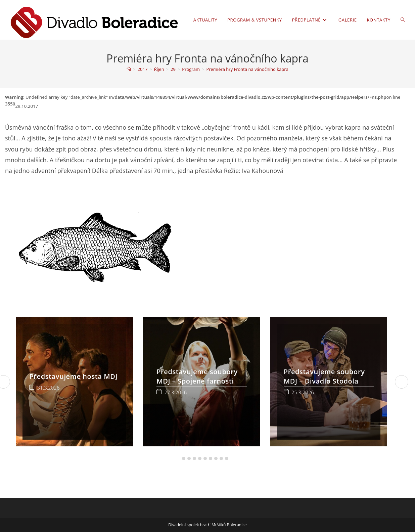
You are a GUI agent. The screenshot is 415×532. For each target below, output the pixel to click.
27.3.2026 (175, 392)
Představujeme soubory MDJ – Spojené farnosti (197, 376)
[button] (178, 458)
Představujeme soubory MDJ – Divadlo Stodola (324, 376)
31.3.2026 (48, 388)
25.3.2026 (303, 392)
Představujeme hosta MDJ (73, 376)
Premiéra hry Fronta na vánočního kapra (247, 69)
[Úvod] (129, 69)
